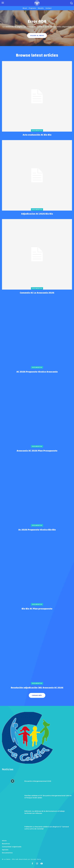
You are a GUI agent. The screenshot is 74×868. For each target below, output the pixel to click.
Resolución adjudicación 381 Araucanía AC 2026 (37, 688)
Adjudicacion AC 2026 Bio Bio (37, 214)
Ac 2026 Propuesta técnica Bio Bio (37, 530)
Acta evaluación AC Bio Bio (37, 135)
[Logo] (37, 3)
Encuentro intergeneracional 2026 (38, 781)
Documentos (37, 130)
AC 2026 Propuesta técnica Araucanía (37, 372)
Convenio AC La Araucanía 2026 (37, 293)
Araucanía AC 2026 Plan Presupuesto (37, 451)
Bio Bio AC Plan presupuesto (37, 609)
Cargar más (37, 695)
